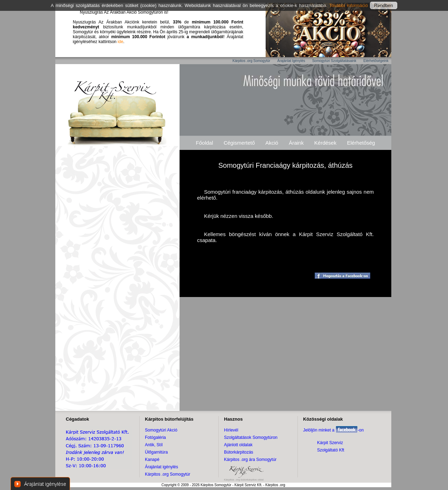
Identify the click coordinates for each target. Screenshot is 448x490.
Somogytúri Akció (161, 430)
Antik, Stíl (154, 445)
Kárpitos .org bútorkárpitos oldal (244, 480)
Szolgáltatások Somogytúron (251, 437)
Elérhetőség (361, 143)
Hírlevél (231, 430)
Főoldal (205, 143)
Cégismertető (239, 143)
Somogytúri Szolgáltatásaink (334, 61)
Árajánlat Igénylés (291, 61)
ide (120, 42)
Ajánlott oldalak (238, 445)
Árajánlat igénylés (162, 467)
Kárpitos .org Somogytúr (251, 61)
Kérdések (325, 143)
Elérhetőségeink (376, 61)
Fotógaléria (155, 437)
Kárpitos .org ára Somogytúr (250, 460)
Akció (272, 143)
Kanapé (152, 460)
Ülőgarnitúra (156, 452)
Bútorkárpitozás (239, 452)
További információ (350, 5)
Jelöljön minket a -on (333, 430)
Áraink (296, 143)
